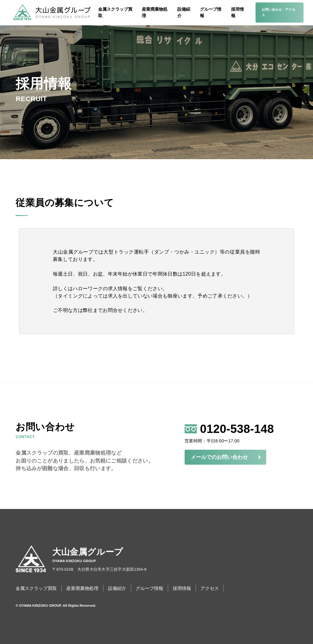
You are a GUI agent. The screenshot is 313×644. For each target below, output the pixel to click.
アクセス (210, 588)
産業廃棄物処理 (155, 12)
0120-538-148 (243, 430)
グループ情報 (211, 12)
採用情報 (238, 12)
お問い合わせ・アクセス (278, 12)
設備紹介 (184, 12)
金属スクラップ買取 (115, 12)
